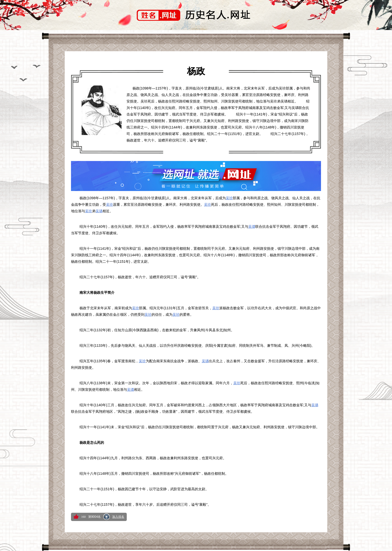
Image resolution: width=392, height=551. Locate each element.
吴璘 (99, 211)
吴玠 (229, 198)
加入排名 (118, 517)
